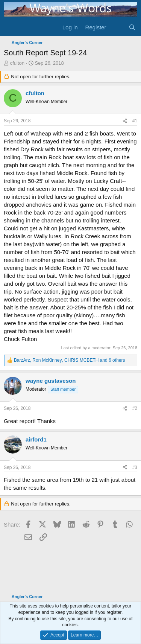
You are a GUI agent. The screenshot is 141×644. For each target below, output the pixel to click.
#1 (135, 121)
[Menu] (10, 27)
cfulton (17, 63)
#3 (135, 467)
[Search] (132, 27)
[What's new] (117, 27)
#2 (135, 408)
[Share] (125, 121)
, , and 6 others (69, 360)
